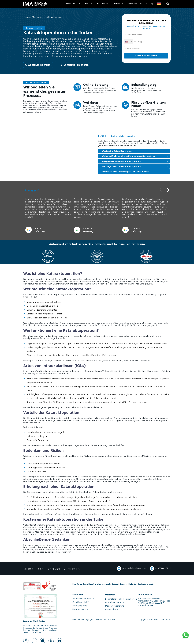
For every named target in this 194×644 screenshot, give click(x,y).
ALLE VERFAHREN (70, 569)
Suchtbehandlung (80, 609)
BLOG (40, 569)
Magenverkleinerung (114, 606)
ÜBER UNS (28, 569)
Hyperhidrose (111, 610)
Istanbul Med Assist (33, 17)
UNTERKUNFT (52, 569)
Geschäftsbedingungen (83, 620)
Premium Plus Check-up (83, 599)
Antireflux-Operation (114, 603)
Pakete (119, 4)
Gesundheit (86, 4)
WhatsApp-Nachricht (38, 65)
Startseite (71, 4)
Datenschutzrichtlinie (105, 620)
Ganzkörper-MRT (80, 602)
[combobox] (129, 42)
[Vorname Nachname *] (146, 35)
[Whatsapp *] (146, 42)
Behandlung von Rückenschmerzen (120, 599)
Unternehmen (135, 4)
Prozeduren (103, 4)
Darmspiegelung (80, 606)
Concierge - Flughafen (74, 65)
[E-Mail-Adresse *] (146, 49)
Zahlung (150, 4)
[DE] (160, 4)
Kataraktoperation (54, 17)
